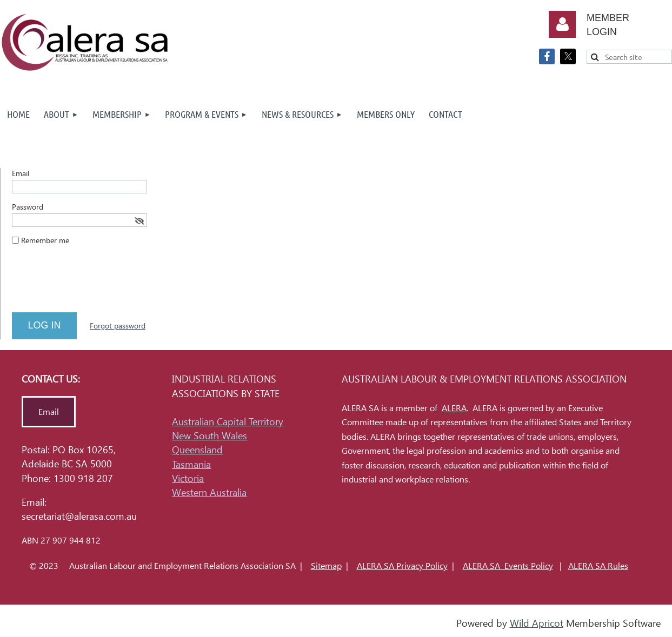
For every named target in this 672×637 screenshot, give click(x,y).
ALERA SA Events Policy (508, 566)
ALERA (454, 408)
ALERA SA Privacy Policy (402, 566)
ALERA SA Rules (598, 566)
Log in (562, 24)
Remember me (45, 240)
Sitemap (326, 566)
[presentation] (94, 283)
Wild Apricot (537, 623)
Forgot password (118, 326)
